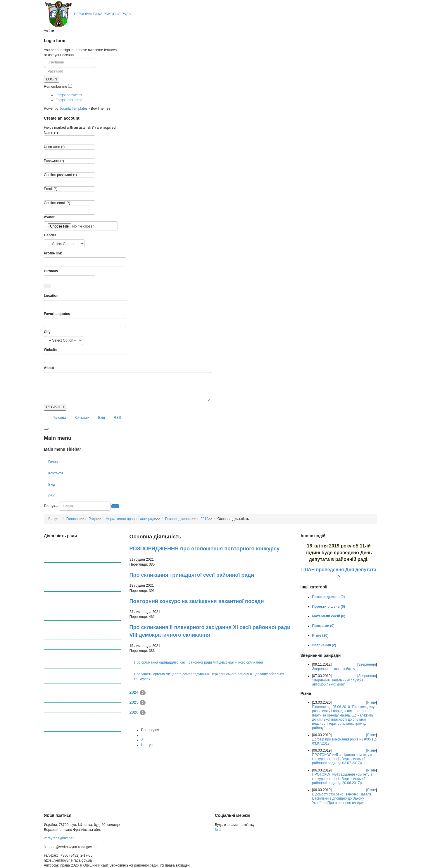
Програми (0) (323, 626)
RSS (117, 418)
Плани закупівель (66, 688)
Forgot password (69, 95)
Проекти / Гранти (66, 707)
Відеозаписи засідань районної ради (82, 717)
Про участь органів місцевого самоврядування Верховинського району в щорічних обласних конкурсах (82, 553)
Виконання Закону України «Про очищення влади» (76, 676)
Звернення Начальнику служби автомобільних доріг (337, 682)
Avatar (49, 217)
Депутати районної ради (72, 567)
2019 (205, 519)
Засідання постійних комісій (75, 727)
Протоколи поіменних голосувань (79, 625)
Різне (371, 702)
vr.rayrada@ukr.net (59, 838)
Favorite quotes (57, 314)
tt (220, 830)
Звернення (367, 664)
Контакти (82, 418)
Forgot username (69, 100)
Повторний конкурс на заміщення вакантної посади (197, 601)
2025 (134, 702)
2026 (134, 712)
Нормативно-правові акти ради (131, 519)
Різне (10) (320, 635)
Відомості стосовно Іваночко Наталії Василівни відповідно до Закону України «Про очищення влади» (341, 799)
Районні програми (67, 698)
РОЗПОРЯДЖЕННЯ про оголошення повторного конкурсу (205, 549)
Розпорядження (178, 519)
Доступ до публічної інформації (78, 635)
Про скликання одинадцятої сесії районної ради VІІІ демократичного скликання (199, 662)
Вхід (102, 418)
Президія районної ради (72, 587)
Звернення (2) (324, 645)
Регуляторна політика (70, 645)
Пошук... (51, 506)
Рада (93, 519)
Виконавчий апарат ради (72, 577)
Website (51, 350)
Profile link (53, 253)
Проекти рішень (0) (328, 607)
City (47, 332)
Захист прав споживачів (71, 654)
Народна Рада (64, 664)
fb (216, 830)
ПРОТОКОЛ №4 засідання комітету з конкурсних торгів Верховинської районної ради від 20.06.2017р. (342, 779)
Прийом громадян (67, 606)
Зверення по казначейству (333, 669)
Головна (59, 418)
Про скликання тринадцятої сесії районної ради (192, 575)
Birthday (51, 271)
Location (51, 296)
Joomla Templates (74, 108)
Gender (50, 235)
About (49, 368)
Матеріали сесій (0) (329, 616)
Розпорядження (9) (328, 597)
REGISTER (55, 407)
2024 (134, 692)
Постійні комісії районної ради (76, 596)
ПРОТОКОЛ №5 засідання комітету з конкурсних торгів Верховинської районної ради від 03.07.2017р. (342, 759)
